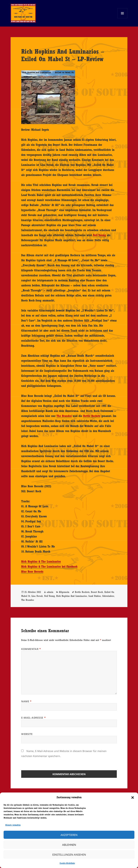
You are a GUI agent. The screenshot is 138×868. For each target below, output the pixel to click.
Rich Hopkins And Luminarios (72, 596)
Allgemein (64, 592)
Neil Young (99, 235)
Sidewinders (108, 596)
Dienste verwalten (13, 825)
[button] (133, 798)
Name (26, 701)
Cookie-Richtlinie (67, 863)
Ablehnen (69, 845)
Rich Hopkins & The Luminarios (41, 562)
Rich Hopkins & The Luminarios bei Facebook (49, 567)
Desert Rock (97, 592)
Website (27, 734)
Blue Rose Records (32, 572)
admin (50, 592)
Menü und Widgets (122, 18)
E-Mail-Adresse (33, 718)
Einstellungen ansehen (69, 855)
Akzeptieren (69, 835)
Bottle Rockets (92, 416)
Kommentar (31, 649)
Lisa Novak (37, 596)
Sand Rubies (95, 596)
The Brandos (64, 416)
